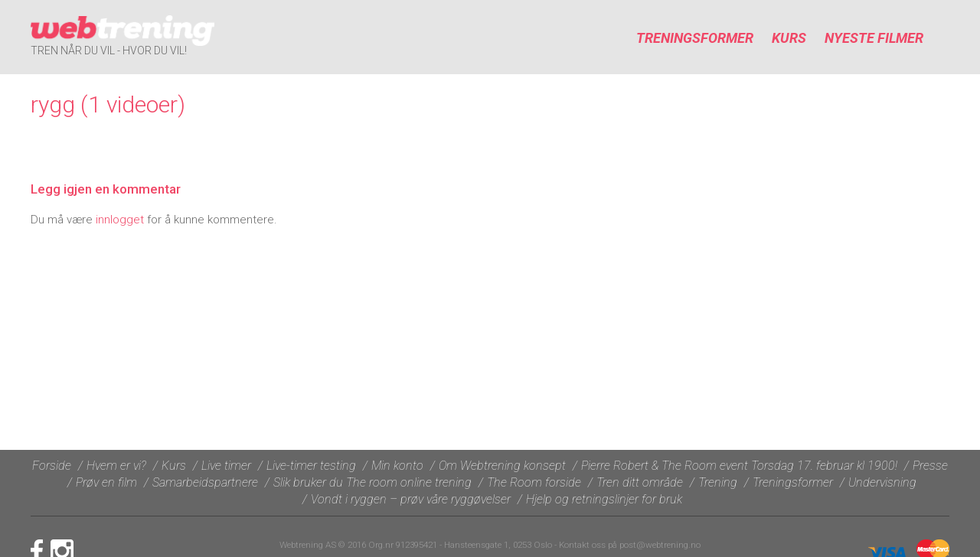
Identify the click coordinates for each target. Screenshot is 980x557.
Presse (930, 466)
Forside (52, 466)
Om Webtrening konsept (502, 466)
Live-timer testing (311, 466)
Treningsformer (695, 38)
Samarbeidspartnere (205, 482)
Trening (718, 482)
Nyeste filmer (874, 38)
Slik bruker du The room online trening (372, 482)
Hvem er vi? (116, 466)
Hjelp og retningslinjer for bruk (604, 499)
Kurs (789, 38)
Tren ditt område (640, 482)
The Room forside (534, 482)
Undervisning (882, 482)
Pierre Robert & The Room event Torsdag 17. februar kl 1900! (739, 466)
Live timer (226, 466)
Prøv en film (106, 482)
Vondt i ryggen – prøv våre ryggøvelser (411, 499)
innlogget (120, 220)
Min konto (397, 466)
